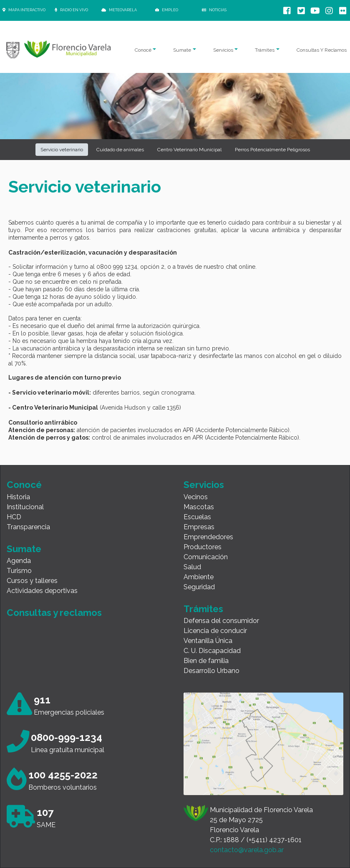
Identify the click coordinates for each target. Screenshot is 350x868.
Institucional (25, 507)
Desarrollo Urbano (212, 671)
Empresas (199, 527)
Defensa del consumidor (221, 621)
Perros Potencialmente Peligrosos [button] (272, 150)
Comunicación (206, 557)
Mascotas (199, 507)
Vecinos (196, 497)
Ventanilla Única (208, 641)
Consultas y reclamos (54, 613)
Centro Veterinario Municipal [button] (189, 150)
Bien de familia (206, 661)
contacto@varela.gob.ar (247, 850)
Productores (203, 547)
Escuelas (197, 517)
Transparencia (28, 527)
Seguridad (199, 587)
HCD (14, 517)
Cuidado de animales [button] (120, 150)
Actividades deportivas (42, 591)
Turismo (19, 571)
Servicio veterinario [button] (62, 150)
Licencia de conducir (215, 631)
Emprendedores (208, 537)
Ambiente (199, 577)
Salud (192, 567)
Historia (18, 497)
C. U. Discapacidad (212, 651)
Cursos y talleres (32, 581)
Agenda (19, 561)
